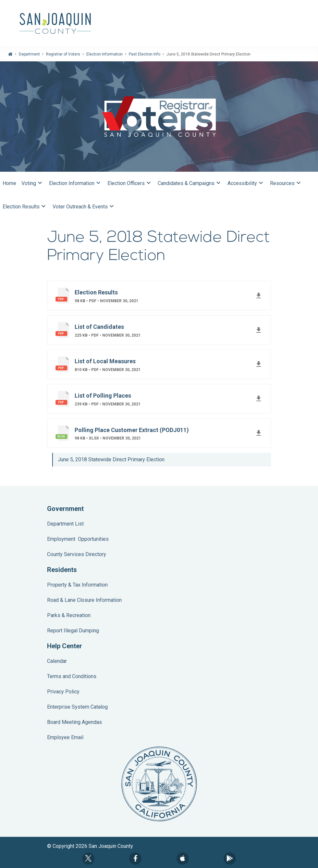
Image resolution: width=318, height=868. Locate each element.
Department (29, 54)
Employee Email (65, 737)
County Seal (159, 784)
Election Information (104, 54)
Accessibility (246, 183)
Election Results (25, 207)
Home (9, 183)
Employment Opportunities (78, 539)
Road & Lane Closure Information (84, 600)
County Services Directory (77, 554)
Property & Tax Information (77, 585)
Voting (33, 183)
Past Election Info (145, 54)
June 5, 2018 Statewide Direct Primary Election (111, 459)
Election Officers (130, 183)
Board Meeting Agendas (74, 722)
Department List (65, 524)
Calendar (57, 661)
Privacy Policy (63, 692)
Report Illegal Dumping (73, 631)
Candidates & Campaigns (190, 183)
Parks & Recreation (69, 615)
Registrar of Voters (63, 54)
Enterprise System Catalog (77, 707)
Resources (286, 183)
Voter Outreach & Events (84, 207)
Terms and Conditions (72, 676)
